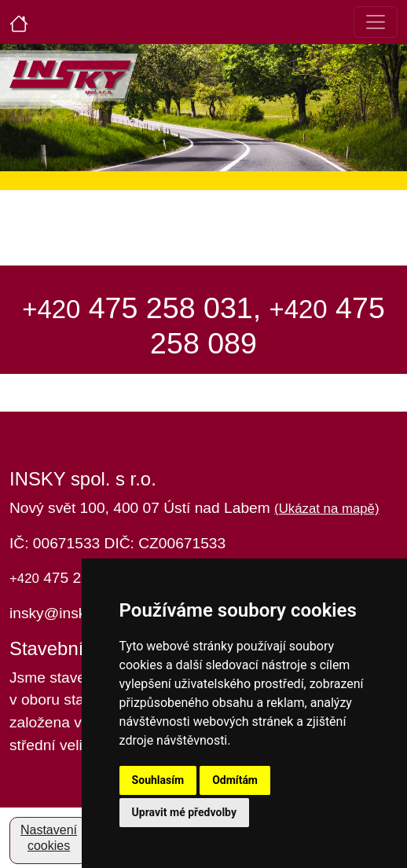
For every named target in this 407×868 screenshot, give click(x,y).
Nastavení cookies (49, 838)
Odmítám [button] (235, 780)
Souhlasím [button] (158, 780)
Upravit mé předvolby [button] (184, 812)
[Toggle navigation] (376, 22)
